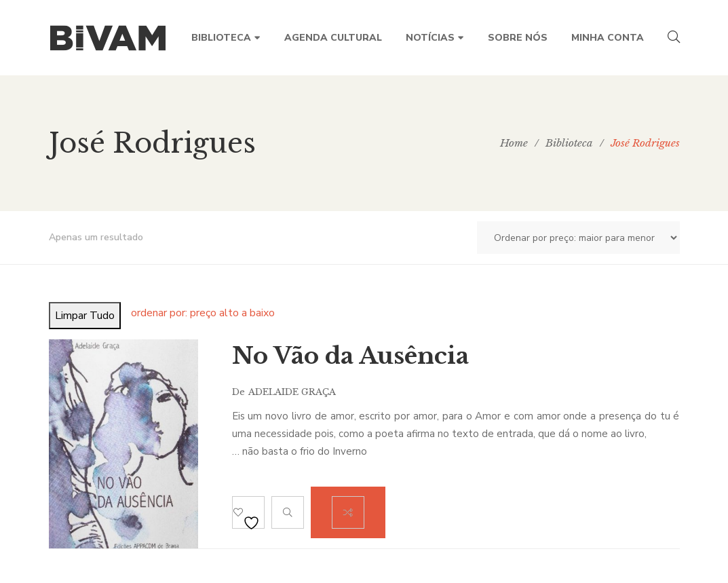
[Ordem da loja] (578, 238)
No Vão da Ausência (350, 356)
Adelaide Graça (292, 392)
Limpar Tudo (85, 316)
